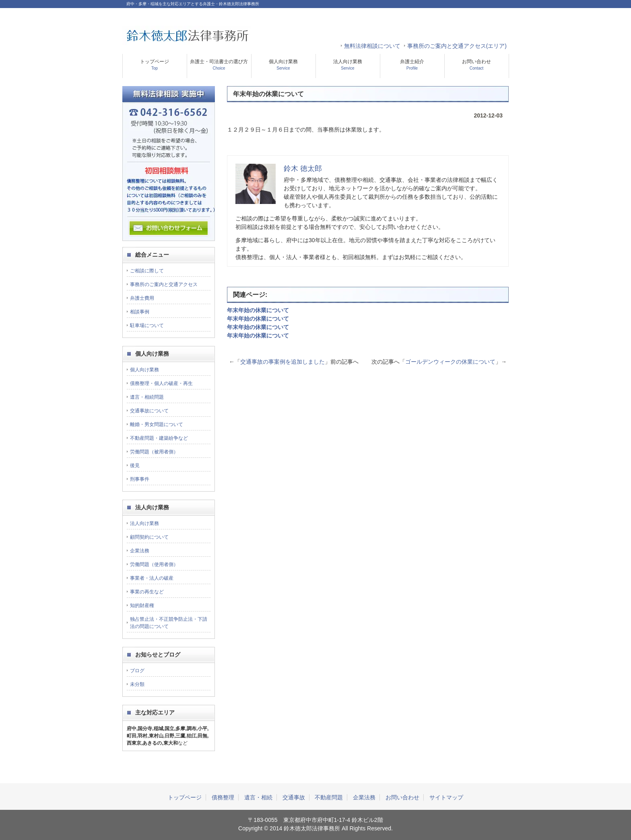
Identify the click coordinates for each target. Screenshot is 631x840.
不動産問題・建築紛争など (159, 438)
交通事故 (294, 797)
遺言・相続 (258, 797)
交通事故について (149, 411)
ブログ (137, 671)
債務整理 (223, 797)
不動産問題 (329, 797)
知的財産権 (142, 605)
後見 (135, 465)
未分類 (137, 684)
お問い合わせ (476, 65)
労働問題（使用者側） (154, 564)
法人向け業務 (348, 65)
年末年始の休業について (258, 310)
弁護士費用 (142, 298)
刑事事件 (140, 479)
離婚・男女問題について (157, 424)
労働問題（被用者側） (154, 452)
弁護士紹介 (412, 65)
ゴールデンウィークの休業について (450, 362)
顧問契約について (149, 537)
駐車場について (147, 325)
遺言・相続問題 (147, 397)
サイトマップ (446, 797)
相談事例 (140, 312)
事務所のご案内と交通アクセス (164, 284)
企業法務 (140, 551)
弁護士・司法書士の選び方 (219, 65)
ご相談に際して (147, 271)
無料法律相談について (372, 46)
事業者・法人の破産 (152, 578)
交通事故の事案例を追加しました (283, 362)
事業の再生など (147, 592)
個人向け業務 (283, 65)
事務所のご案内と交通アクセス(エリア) (457, 46)
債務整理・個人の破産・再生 (161, 383)
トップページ (155, 65)
